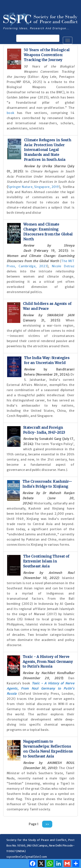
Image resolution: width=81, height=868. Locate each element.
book (12, 113)
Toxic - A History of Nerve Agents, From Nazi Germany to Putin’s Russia (48, 662)
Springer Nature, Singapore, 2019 (33, 187)
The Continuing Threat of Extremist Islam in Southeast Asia (46, 561)
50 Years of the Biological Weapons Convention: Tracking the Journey (47, 55)
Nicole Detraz (63, 266)
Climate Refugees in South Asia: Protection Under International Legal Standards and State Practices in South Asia (48, 150)
